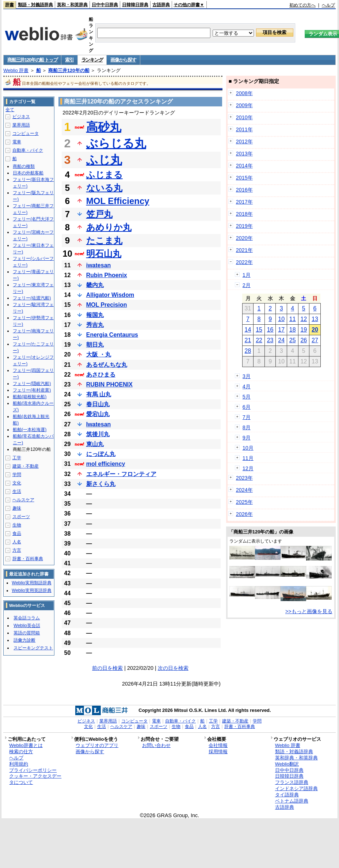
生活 (17, 491)
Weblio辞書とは (26, 745)
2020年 (244, 238)
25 (293, 340)
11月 (248, 458)
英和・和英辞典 (72, 5)
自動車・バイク (28, 150)
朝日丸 (95, 345)
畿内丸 (95, 285)
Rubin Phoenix (107, 275)
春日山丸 (98, 404)
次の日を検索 (173, 668)
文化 (17, 483)
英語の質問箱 (27, 633)
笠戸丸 (99, 214)
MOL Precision (107, 305)
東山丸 (95, 444)
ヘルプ (328, 5)
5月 (247, 397)
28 (248, 351)
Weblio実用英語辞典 (31, 590)
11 (293, 319)
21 (248, 340)
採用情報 (218, 752)
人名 (17, 542)
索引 (69, 60)
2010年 (244, 117)
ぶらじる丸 (116, 143)
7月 (247, 417)
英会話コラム (27, 618)
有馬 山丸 (99, 394)
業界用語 (21, 125)
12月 (248, 468)
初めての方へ (302, 5)
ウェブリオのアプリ (97, 745)
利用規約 (19, 764)
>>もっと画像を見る (309, 611)
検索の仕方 (21, 752)
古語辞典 (161, 5)
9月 (247, 438)
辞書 (9, 5)
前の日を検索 (107, 668)
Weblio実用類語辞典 (31, 583)
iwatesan (99, 265)
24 (281, 340)
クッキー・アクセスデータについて (35, 779)
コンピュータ (26, 133)
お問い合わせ (156, 745)
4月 (247, 386)
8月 (247, 427)
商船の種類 (24, 166)
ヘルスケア (23, 500)
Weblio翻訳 (287, 764)
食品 (17, 533)
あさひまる (101, 375)
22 (259, 340)
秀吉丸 (95, 325)
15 (259, 330)
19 (304, 330)
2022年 (244, 262)
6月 (247, 407)
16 (270, 330)
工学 (17, 458)
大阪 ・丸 (99, 354)
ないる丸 (104, 188)
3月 (247, 376)
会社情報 (218, 745)
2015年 (244, 178)
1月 (247, 275)
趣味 (17, 508)
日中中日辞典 (105, 5)
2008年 (244, 93)
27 (315, 340)
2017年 (244, 202)
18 (293, 330)
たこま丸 (104, 240)
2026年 (244, 514)
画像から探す (123, 60)
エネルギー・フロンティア (121, 474)
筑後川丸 (98, 434)
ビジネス (21, 117)
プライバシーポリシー (33, 770)
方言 (17, 550)
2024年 (244, 490)
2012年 (244, 141)
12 (304, 319)
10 (281, 319)
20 (315, 330)
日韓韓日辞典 (135, 5)
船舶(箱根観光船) (30, 397)
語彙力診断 (24, 640)
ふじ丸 (104, 160)
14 (248, 330)
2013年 (244, 154)
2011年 (244, 129)
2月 (247, 285)
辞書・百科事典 (28, 559)
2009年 (244, 105)
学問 (17, 475)
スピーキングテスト (33, 648)
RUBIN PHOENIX (109, 384)
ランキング (92, 60)
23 (270, 340)
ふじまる (104, 175)
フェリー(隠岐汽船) (32, 384)
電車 (17, 142)
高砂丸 (104, 127)
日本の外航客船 (28, 173)
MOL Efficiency (118, 201)
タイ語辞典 (287, 795)
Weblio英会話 (27, 626)
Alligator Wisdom (110, 295)
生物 (17, 525)
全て (10, 110)
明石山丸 (104, 254)
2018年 (244, 214)
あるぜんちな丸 (107, 365)
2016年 (244, 190)
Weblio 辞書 (16, 70)
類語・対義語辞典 (35, 5)
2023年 (244, 478)
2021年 (244, 250)
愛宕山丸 (98, 414)
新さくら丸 (101, 484)
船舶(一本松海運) (30, 430)
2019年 (244, 226)
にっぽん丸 (101, 454)
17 (281, 330)
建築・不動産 (26, 466)
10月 (248, 448)
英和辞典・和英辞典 (296, 758)
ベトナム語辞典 (292, 801)
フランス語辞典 (292, 782)
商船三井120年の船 (69, 70)
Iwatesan (99, 424)
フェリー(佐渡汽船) (32, 298)
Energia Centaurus (112, 335)
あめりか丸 (109, 227)
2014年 (244, 166)
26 (304, 340)
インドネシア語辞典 (296, 788)
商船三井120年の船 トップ (32, 60)
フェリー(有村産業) (32, 390)
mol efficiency (106, 464)
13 (315, 319)
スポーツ (21, 517)
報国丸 (95, 315)
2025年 (244, 502)
